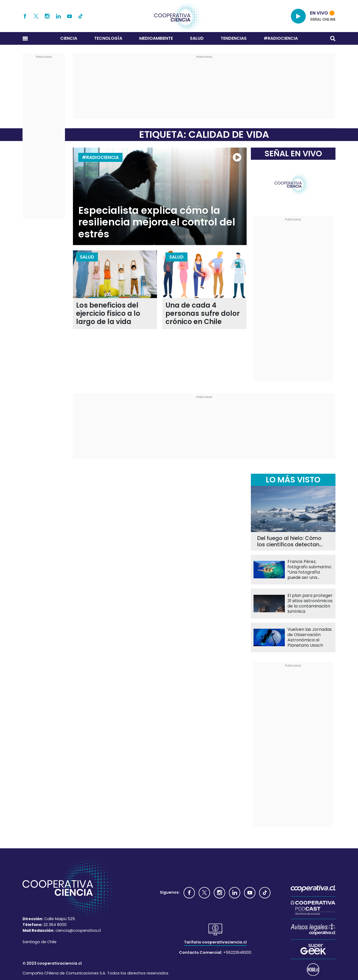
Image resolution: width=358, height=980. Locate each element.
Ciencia (69, 38)
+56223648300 (237, 952)
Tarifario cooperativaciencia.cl (215, 942)
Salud (197, 38)
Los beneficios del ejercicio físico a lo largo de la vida (108, 314)
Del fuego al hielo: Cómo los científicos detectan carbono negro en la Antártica (289, 541)
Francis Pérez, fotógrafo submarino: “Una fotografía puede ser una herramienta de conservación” (310, 570)
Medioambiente (156, 38)
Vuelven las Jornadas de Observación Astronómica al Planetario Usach (310, 637)
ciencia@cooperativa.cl (78, 930)
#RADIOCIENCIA (281, 38)
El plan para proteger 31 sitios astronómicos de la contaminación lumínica (310, 604)
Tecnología (108, 38)
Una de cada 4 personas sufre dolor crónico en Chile (203, 314)
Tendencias (234, 38)
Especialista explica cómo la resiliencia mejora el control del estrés (157, 222)
